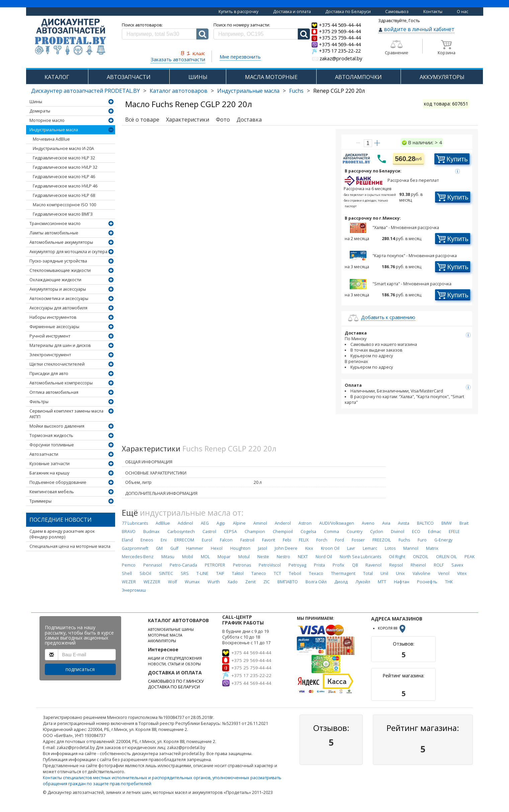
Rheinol (418, 565)
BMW (447, 523)
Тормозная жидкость (51, 435)
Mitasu (168, 557)
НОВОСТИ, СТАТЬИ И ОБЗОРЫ (174, 664)
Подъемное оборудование (58, 482)
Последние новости (61, 520)
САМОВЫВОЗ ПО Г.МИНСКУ (176, 681)
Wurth (214, 582)
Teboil (295, 573)
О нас (462, 12)
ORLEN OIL (446, 557)
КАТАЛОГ (57, 77)
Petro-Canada (183, 565)
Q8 (355, 565)
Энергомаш (134, 590)
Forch (322, 540)
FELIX (304, 540)
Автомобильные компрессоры (61, 383)
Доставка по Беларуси (348, 12)
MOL (205, 557)
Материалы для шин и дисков (60, 345)
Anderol (283, 523)
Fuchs (296, 91)
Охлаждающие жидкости (55, 280)
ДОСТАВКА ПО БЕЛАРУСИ (174, 687)
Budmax (151, 532)
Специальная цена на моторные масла (70, 546)
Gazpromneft (135, 548)
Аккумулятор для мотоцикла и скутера (68, 252)
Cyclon (377, 532)
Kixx (309, 548)
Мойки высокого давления (57, 426)
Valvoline (421, 573)
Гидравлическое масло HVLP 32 (65, 167)
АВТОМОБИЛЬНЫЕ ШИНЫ (171, 630)
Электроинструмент (50, 355)
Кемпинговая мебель (52, 492)
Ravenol (373, 565)
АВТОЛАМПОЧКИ (358, 77)
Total (368, 573)
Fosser (358, 540)
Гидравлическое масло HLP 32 (64, 158)
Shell (127, 573)
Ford (340, 540)
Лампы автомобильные (54, 233)
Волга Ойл (316, 582)
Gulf (174, 548)
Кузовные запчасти (50, 464)
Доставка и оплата (292, 12)
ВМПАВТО (288, 582)
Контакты (433, 12)
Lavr (351, 548)
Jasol (263, 548)
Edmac (435, 532)
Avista (404, 523)
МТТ (382, 582)
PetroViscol (270, 565)
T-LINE (202, 573)
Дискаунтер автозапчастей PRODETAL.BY (86, 91)
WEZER (129, 582)
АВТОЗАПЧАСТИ (129, 77)
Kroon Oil (330, 548)
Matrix (432, 548)
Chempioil (283, 532)
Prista (319, 565)
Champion (255, 532)
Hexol (217, 548)
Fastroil (247, 540)
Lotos (390, 548)
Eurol (207, 540)
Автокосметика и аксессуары (59, 299)
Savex (457, 565)
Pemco (129, 565)
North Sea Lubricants (360, 557)
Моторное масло (47, 120)
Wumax (192, 582)
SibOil (145, 573)
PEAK (470, 557)
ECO (416, 532)
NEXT (303, 557)
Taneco (259, 573)
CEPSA (230, 532)
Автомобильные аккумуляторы (61, 242)
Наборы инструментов (53, 317)
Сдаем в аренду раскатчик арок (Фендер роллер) (62, 534)
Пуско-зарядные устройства (58, 261)
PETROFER (215, 565)
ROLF (439, 565)
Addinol (185, 523)
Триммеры (40, 501)
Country (355, 532)
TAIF (220, 573)
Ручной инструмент (50, 336)
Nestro (283, 557)
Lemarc (370, 548)
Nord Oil (324, 557)
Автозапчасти (44, 454)
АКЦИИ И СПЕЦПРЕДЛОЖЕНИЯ (175, 658)
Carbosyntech (181, 532)
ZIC (267, 582)
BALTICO (425, 523)
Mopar (224, 557)
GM (159, 548)
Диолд (341, 582)
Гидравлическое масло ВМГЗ (63, 214)
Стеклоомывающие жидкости (60, 270)
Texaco (316, 573)
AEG (205, 523)
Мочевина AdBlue (51, 139)
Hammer (195, 548)
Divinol (398, 532)
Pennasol (153, 565)
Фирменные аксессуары (54, 327)
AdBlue (163, 523)
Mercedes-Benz (138, 557)
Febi (287, 540)
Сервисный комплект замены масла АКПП (66, 414)
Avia (386, 523)
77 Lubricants (135, 523)
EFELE (454, 532)
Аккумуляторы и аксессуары (58, 289)
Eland (127, 540)
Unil (384, 573)
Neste (263, 557)
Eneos (147, 540)
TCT (277, 573)
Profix (338, 565)
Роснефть (427, 582)
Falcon (226, 540)
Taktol (238, 573)
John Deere (286, 548)
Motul (244, 557)
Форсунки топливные (52, 445)
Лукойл (363, 582)
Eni (164, 540)
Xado (233, 582)
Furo (422, 540)
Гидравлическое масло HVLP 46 (65, 186)
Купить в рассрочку (238, 12)
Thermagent (343, 573)
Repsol (396, 565)
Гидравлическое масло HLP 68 (64, 195)
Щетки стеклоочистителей (57, 364)
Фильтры (39, 402)
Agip (221, 523)
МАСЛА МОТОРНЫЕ (271, 77)
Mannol (411, 548)
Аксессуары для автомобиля (58, 308)
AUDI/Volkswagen (337, 523)
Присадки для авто (49, 374)
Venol (444, 573)
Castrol (209, 532)
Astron (305, 523)
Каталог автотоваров (179, 91)
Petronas (242, 565)
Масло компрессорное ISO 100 (64, 205)
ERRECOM (184, 540)
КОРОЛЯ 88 (392, 628)
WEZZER (152, 582)
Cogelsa (308, 532)
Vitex (462, 573)
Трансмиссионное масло (55, 224)
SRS (185, 573)
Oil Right (397, 557)
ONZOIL (421, 557)
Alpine (239, 523)
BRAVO (129, 532)
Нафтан (402, 582)
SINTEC (166, 573)
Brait (464, 523)
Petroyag (297, 565)
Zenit (250, 582)
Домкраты (40, 111)
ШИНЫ (198, 77)
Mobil (188, 557)
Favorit (269, 540)
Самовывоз (397, 12)
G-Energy (443, 540)
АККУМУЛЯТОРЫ (442, 77)
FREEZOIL (382, 540)
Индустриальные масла (248, 91)
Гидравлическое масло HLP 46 (64, 177)
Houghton (240, 548)
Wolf (173, 582)
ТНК (449, 582)
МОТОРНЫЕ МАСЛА (165, 635)
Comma (331, 532)
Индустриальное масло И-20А (63, 149)
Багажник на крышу (49, 473)
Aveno (368, 523)
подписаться (80, 669)
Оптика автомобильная (54, 392)
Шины (36, 102)
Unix (400, 573)
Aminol (260, 523)
